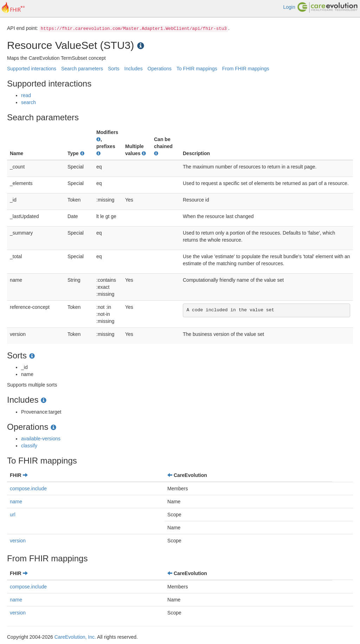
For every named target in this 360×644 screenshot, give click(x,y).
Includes (134, 69)
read (26, 95)
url (13, 515)
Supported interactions (32, 69)
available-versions (41, 439)
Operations (160, 69)
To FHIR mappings (197, 69)
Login (289, 7)
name (16, 502)
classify (29, 446)
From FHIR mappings (246, 69)
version (18, 541)
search (28, 102)
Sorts (114, 69)
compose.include (28, 489)
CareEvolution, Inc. (75, 637)
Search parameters (82, 69)
